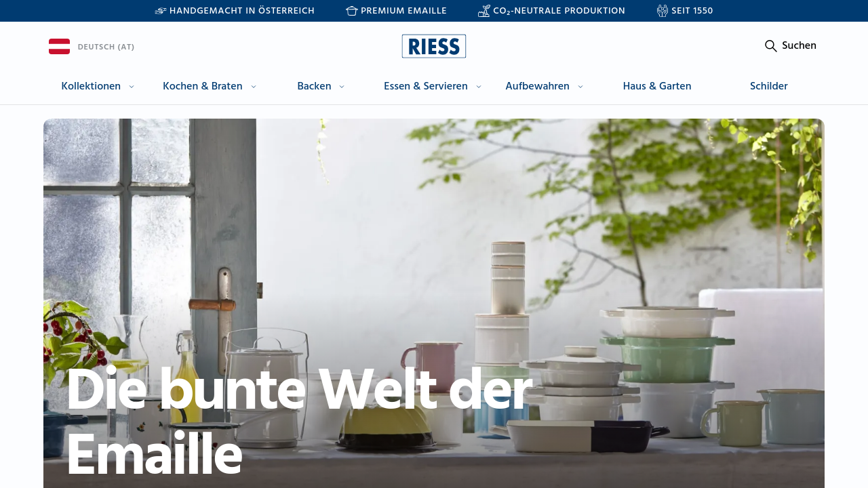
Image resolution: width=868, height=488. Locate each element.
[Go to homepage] (434, 46)
